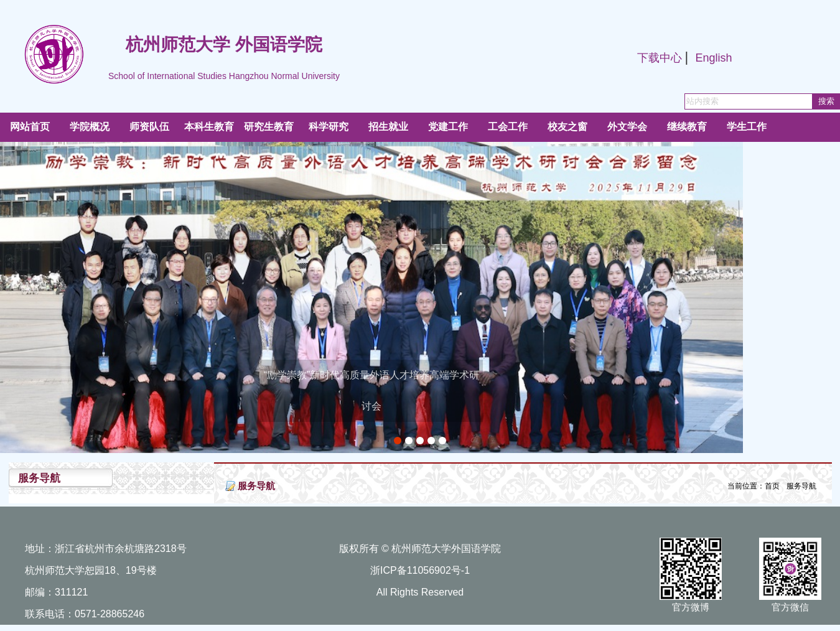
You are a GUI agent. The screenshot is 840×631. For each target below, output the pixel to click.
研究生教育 (269, 127)
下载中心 (660, 58)
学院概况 (90, 127)
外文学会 (627, 127)
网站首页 (30, 127)
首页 (772, 486)
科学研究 (329, 127)
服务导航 (801, 486)
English (713, 58)
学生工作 (747, 127)
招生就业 (388, 127)
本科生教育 (209, 127)
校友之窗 (567, 127)
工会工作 (508, 127)
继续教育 (687, 127)
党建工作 (448, 127)
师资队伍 (149, 127)
